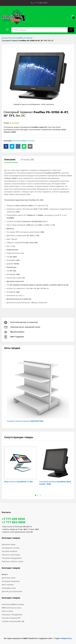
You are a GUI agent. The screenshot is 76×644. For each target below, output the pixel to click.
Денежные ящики (9, 544)
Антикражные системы (11, 548)
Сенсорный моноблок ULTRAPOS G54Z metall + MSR (55, 483)
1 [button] (36, 495)
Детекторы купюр (9, 578)
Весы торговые (8, 585)
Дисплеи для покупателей (12, 591)
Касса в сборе (7, 611)
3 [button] (40, 495)
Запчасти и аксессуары (11, 555)
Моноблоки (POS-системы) (23, 141)
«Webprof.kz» (66, 638)
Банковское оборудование (12, 615)
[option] (21, 466)
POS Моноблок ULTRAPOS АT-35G (18, 482)
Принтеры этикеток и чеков (12, 561)
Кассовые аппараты (10, 551)
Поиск (71, 30)
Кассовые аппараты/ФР (11, 618)
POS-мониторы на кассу (12, 608)
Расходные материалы (11, 581)
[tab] (11, 161)
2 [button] (38, 495)
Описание (10, 160)
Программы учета (9, 588)
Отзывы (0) (27, 160)
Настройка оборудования (12, 558)
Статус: (6, 123)
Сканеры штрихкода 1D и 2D (13, 621)
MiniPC (5, 574)
